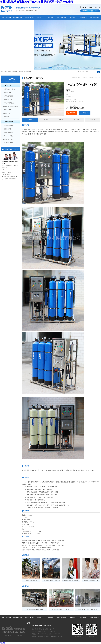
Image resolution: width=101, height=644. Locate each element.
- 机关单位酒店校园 (8, 126)
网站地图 (3, 643)
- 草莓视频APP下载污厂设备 (11, 106)
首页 (79, 78)
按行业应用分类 (9, 122)
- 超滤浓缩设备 (7, 93)
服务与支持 (83, 18)
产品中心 (40, 18)
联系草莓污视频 (94, 18)
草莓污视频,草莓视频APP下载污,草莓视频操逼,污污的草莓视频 (36, 2)
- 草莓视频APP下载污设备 (10, 89)
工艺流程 (46, 120)
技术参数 (77, 120)
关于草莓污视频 (18, 18)
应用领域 (92, 120)
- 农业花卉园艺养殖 (8, 143)
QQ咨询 (86, 113)
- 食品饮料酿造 (7, 129)
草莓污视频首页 (7, 18)
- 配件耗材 (6, 117)
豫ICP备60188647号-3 (56, 636)
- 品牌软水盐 (7, 113)
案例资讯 (50, 18)
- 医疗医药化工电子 (8, 139)
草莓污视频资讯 (61, 18)
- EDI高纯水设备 (8, 100)
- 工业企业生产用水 (8, 136)
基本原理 (30, 120)
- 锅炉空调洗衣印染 (8, 133)
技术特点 (61, 120)
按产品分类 (8, 85)
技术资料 (72, 18)
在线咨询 (73, 113)
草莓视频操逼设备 (13, 72)
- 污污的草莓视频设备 (9, 103)
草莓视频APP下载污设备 (25, 72)
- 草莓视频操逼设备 (8, 96)
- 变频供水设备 (7, 110)
